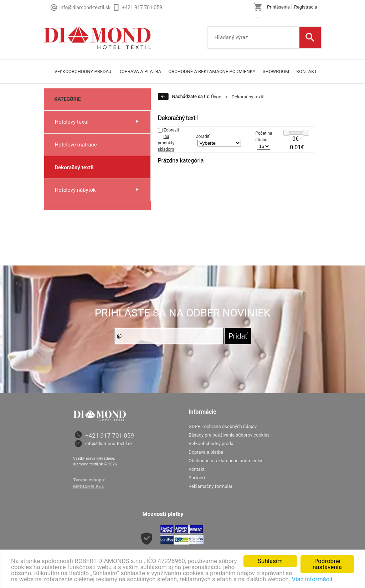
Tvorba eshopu (89, 480)
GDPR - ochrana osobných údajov (223, 426)
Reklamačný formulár (210, 486)
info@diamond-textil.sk (109, 443)
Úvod (216, 97)
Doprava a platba (140, 71)
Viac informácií (312, 579)
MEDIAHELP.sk (89, 487)
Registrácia (306, 7)
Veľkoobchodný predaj (83, 71)
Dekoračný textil (74, 167)
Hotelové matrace (76, 145)
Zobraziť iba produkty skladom (169, 140)
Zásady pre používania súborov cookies (229, 435)
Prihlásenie (278, 7)
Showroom (276, 71)
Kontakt (307, 71)
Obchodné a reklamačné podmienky (212, 71)
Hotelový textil (72, 122)
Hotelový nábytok (75, 190)
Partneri (197, 478)
